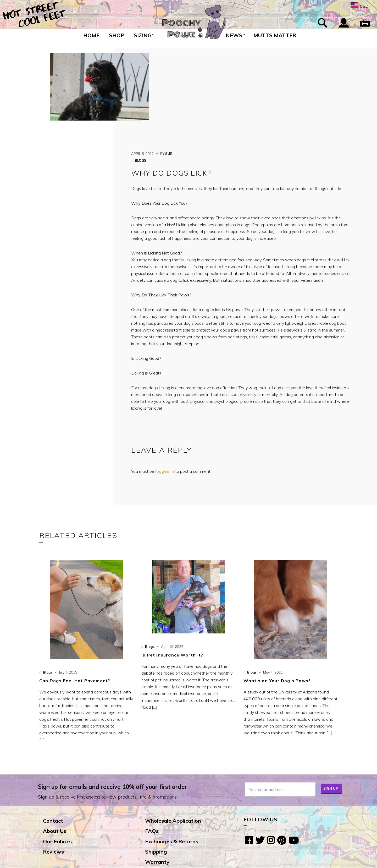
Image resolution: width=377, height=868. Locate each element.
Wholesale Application (173, 821)
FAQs (152, 831)
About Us (55, 831)
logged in (165, 471)
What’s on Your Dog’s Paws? (277, 681)
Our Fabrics (57, 841)
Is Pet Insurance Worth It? (172, 655)
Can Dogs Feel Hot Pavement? (75, 681)
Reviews (53, 852)
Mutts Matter (275, 35)
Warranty (157, 862)
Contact (53, 821)
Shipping (156, 852)
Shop (117, 35)
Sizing (143, 35)
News (234, 35)
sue (169, 154)
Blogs (141, 160)
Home (91, 35)
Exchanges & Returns (172, 841)
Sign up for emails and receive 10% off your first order (113, 787)
